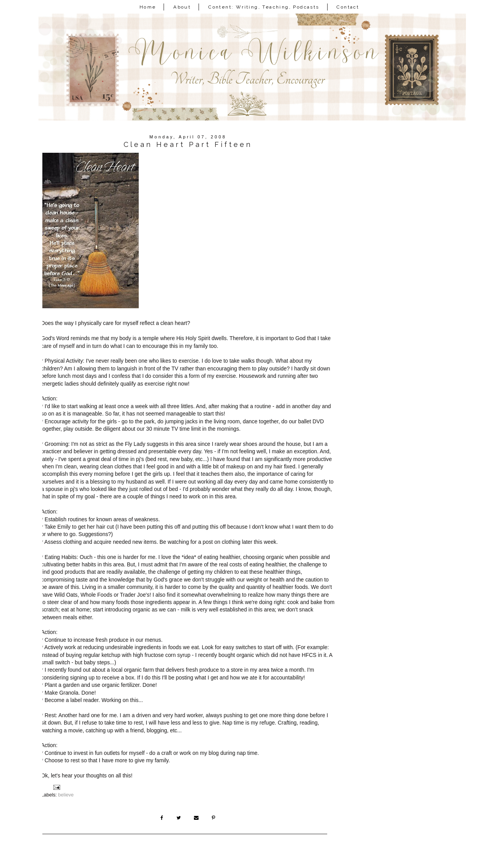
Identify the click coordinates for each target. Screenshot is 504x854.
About (182, 7)
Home (148, 7)
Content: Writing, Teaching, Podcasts (264, 7)
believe (66, 795)
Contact (348, 7)
